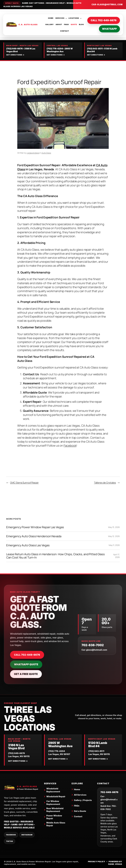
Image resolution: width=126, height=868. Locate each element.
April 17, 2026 (116, 556)
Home (77, 789)
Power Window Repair (54, 817)
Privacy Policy (97, 861)
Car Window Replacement (53, 803)
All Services (80, 795)
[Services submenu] (66, 18)
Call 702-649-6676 (104, 20)
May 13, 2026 (114, 527)
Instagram (27, 835)
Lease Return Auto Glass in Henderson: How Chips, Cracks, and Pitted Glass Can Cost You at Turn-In (55, 556)
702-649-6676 (109, 792)
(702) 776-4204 (55, 49)
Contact (78, 816)
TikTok (10, 841)
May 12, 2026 (114, 536)
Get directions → (15, 55)
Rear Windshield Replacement (55, 810)
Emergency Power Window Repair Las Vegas (35, 527)
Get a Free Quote (26, 674)
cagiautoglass (33, 153)
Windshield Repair (56, 796)
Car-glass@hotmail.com (107, 5)
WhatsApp (109, 29)
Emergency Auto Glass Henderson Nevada (34, 536)
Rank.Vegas (115, 864)
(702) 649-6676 (14, 49)
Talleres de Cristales (105, 483)
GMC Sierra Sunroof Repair (24, 483)
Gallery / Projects (83, 800)
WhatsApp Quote (26, 664)
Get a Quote (80, 811)
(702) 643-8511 (95, 49)
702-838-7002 (93, 645)
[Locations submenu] (81, 18)
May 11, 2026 (114, 545)
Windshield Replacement (53, 790)
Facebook (70, 445)
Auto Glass (46, 153)
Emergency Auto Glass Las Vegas (28, 545)
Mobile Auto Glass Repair (56, 824)
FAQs (77, 806)
